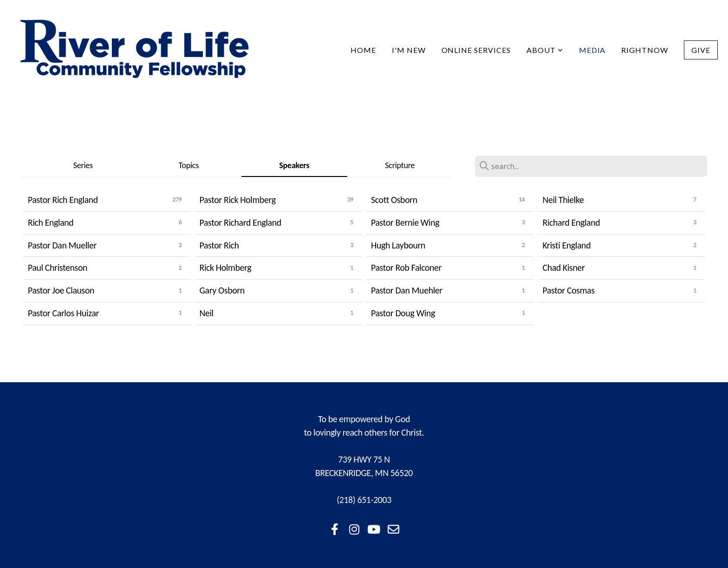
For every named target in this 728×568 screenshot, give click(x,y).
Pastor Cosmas (569, 290)
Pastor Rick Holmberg (238, 200)
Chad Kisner (564, 268)
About (545, 50)
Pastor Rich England (63, 200)
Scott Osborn (394, 200)
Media (592, 50)
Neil (207, 313)
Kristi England (567, 245)
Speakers (294, 165)
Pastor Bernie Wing (405, 222)
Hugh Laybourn (398, 245)
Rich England (51, 222)
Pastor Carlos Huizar (63, 313)
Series (83, 165)
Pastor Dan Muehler (407, 290)
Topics (189, 165)
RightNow (645, 50)
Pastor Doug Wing (403, 313)
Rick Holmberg (226, 268)
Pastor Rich (219, 245)
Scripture (400, 165)
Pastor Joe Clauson (61, 290)
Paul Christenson (58, 268)
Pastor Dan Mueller (62, 245)
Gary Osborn (222, 290)
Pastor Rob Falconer (406, 268)
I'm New (409, 50)
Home (363, 50)
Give (701, 50)
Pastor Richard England (240, 222)
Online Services (476, 50)
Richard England (572, 222)
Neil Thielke (563, 200)
